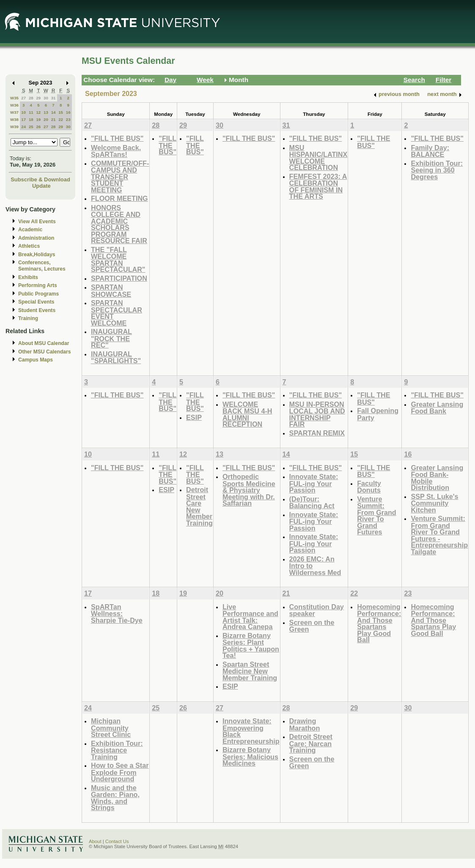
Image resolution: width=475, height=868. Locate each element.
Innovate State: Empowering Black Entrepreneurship (251, 731)
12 (38, 112)
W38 (14, 119)
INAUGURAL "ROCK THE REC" (111, 338)
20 (46, 119)
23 (68, 119)
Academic (30, 230)
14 (54, 112)
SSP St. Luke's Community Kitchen (434, 503)
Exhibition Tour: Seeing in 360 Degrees (437, 170)
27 (23, 98)
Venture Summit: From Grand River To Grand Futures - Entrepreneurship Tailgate (439, 535)
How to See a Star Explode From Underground (120, 772)
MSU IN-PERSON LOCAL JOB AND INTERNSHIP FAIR (317, 414)
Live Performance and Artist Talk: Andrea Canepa (250, 617)
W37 (14, 112)
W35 (14, 98)
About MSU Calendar (44, 343)
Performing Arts (38, 285)
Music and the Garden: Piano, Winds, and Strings (115, 798)
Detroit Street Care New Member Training (199, 506)
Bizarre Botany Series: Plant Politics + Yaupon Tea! (251, 646)
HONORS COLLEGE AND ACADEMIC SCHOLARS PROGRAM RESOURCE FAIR (119, 224)
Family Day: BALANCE (430, 151)
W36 (14, 105)
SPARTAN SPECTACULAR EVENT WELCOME (117, 313)
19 (38, 119)
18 (31, 119)
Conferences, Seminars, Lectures (42, 266)
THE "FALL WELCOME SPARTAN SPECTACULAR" (118, 260)
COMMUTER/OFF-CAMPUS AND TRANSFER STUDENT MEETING (120, 177)
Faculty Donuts (369, 487)
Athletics (29, 246)
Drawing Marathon (305, 724)
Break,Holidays (37, 255)
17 (23, 119)
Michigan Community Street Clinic (111, 728)
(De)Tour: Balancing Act (312, 502)
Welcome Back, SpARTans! (116, 151)
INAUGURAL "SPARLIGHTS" (116, 357)
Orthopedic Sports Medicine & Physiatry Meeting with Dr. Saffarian (249, 490)
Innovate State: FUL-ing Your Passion (314, 483)
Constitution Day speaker (317, 610)
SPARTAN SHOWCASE (111, 291)
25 (31, 127)
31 (54, 98)
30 (46, 98)
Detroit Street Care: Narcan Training (311, 743)
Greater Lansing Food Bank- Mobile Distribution (437, 478)
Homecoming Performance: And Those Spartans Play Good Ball (379, 623)
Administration (36, 238)
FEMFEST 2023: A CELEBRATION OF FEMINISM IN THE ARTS (318, 186)
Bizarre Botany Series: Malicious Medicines (250, 756)
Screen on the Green (312, 626)
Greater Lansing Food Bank (437, 408)
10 (23, 112)
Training (28, 318)
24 (23, 127)
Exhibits (28, 277)
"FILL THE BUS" (117, 138)
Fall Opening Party (378, 414)
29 (38, 98)
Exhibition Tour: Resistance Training (117, 750)
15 (61, 112)
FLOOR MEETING (119, 198)
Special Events (36, 302)
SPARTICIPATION (119, 278)
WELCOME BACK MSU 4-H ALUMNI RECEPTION (247, 414)
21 (54, 119)
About (95, 841)
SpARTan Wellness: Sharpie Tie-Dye (117, 613)
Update (41, 186)
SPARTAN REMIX (317, 433)
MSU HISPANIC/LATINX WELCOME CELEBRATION (318, 158)
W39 (14, 127)
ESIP (194, 417)
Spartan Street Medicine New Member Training (250, 671)
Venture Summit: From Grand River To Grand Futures (376, 516)
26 (38, 127)
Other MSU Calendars (45, 352)
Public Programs (38, 294)
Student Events (37, 310)
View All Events (37, 222)
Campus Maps (36, 360)
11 (31, 112)
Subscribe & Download (40, 179)
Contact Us (117, 841)
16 (68, 112)
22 (61, 119)
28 (31, 98)
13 (46, 112)
